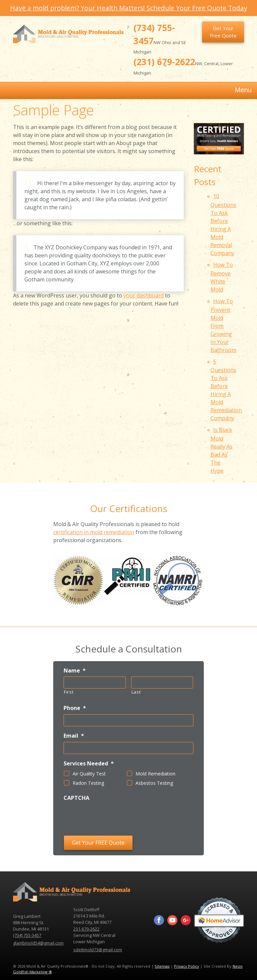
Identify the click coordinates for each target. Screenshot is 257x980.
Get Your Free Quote (223, 32)
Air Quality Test (89, 774)
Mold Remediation (155, 774)
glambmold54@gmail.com (38, 943)
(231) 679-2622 (164, 62)
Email (74, 736)
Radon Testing (88, 783)
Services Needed (89, 764)
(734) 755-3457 (27, 935)
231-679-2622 (86, 929)
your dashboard (144, 295)
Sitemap (162, 966)
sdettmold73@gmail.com (98, 950)
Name (75, 671)
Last (136, 692)
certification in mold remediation (94, 532)
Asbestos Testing (154, 783)
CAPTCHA (76, 798)
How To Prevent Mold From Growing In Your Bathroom (223, 326)
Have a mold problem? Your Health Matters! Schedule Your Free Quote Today (129, 8)
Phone (75, 708)
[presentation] (114, 817)
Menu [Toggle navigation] (237, 91)
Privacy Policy (187, 966)
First (69, 692)
